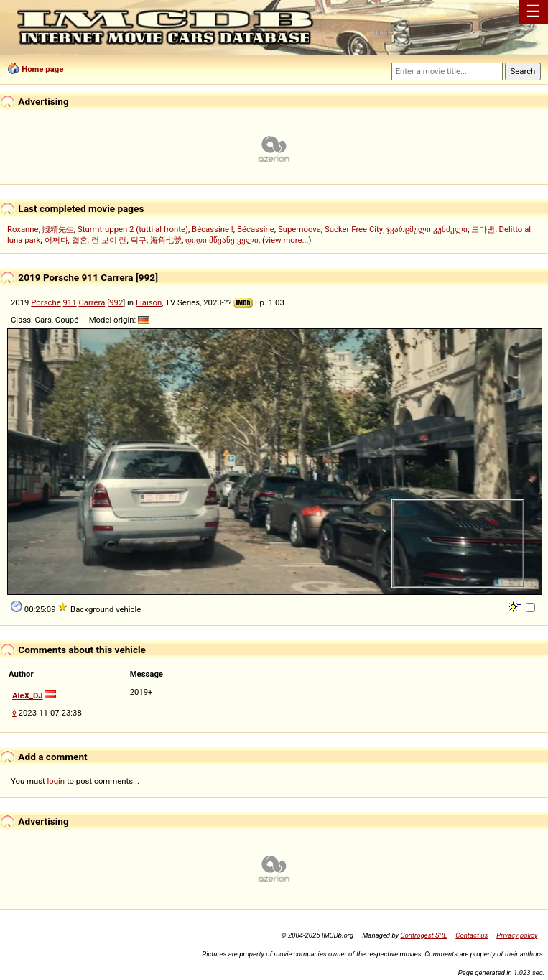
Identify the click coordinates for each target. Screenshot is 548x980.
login (56, 781)
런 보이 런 (109, 240)
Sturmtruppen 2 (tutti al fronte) (133, 229)
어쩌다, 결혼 (66, 240)
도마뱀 (483, 229)
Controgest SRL (423, 935)
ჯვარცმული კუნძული (427, 229)
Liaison (149, 302)
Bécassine (256, 229)
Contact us (472, 935)
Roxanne (23, 229)
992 (116, 302)
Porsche (46, 302)
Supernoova (299, 229)
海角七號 (166, 240)
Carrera (92, 302)
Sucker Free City (354, 229)
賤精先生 (58, 229)
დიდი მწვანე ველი (222, 240)
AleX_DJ (28, 695)
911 (70, 302)
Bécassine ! (213, 229)
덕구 (139, 240)
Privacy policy (517, 935)
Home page (42, 69)
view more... (287, 240)
